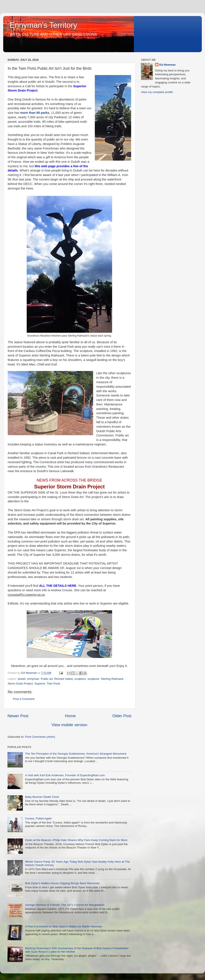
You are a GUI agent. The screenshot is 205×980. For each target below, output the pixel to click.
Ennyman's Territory (43, 25)
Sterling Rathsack (112, 679)
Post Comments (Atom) (40, 737)
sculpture (93, 679)
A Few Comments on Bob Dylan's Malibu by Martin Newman (63, 926)
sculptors (80, 679)
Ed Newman (168, 65)
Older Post (122, 716)
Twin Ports (53, 684)
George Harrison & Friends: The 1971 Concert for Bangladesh (65, 905)
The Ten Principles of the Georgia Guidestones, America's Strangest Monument (76, 754)
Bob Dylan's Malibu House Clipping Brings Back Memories (62, 883)
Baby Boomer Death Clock (42, 797)
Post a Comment (24, 699)
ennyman (33, 679)
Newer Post (18, 716)
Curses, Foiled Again (38, 818)
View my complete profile (157, 92)
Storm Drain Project (20, 684)
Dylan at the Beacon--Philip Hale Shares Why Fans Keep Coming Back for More (76, 840)
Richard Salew (63, 679)
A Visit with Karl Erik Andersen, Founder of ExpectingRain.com (65, 775)
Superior (40, 684)
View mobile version (69, 725)
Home (70, 716)
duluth (22, 679)
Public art (47, 679)
